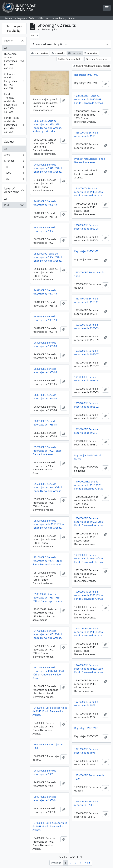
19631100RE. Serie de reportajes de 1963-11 (86, 300)
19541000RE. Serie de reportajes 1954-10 (86, 803)
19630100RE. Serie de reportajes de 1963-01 (86, 431)
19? (14, 167)
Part (14, 206)
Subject (9, 142)
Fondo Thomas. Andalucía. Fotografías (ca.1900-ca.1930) (14, 103)
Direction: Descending (97, 59)
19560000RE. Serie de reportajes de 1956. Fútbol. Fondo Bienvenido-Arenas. (89, 522)
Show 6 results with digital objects (91, 66)
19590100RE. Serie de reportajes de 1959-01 (45, 799)
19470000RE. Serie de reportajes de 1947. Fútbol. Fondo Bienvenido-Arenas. (47, 634)
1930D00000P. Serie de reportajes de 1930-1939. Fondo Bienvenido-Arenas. (89, 99)
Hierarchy (58, 53)
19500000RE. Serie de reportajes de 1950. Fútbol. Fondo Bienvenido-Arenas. (89, 595)
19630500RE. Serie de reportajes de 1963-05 (86, 379)
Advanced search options (50, 44)
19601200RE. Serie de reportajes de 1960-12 (45, 203)
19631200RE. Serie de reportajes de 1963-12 (45, 292)
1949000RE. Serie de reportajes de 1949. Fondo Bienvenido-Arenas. (50, 826)
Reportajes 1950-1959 (86, 251)
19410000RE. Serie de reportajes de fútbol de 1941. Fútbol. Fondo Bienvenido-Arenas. (49, 673)
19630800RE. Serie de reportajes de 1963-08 (45, 344)
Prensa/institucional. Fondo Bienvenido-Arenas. (90, 161)
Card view (75, 53)
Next (87, 863)
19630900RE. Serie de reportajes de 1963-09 (86, 326)
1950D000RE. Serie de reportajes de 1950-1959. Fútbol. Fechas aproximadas (48, 598)
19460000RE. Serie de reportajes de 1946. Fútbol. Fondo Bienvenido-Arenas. (89, 669)
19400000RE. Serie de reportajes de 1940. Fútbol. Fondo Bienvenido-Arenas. (47, 168)
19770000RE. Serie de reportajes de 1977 (86, 704)
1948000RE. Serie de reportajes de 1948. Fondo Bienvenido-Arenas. (50, 711)
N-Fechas (14, 161)
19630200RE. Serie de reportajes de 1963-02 (86, 405)
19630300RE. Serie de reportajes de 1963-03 (45, 423)
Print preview (40, 53)
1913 (14, 179)
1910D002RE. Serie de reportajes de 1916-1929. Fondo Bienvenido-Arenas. (89, 485)
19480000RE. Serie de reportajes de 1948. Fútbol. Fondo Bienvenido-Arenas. (89, 632)
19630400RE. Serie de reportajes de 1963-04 (45, 397)
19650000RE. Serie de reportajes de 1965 (44, 772)
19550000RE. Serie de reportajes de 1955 (86, 134)
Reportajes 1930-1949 (86, 75)
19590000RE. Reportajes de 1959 (89, 777)
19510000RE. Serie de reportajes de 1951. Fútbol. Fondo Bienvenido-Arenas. (47, 561)
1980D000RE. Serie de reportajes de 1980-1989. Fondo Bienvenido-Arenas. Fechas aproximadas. (47, 126)
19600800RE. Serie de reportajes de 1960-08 (86, 227)
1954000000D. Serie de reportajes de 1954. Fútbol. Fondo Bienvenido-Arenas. (47, 257)
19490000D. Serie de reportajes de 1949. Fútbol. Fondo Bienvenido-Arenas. (89, 192)
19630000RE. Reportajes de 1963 (89, 274)
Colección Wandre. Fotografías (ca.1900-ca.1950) (14, 81)
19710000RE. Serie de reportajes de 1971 (86, 751)
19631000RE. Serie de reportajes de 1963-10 (45, 318)
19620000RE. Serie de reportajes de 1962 (44, 229)
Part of (9, 41)
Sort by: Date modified (69, 59)
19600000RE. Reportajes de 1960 (48, 746)
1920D (14, 173)
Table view (91, 53)
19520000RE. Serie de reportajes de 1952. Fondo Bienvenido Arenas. (47, 451)
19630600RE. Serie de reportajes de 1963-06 (45, 371)
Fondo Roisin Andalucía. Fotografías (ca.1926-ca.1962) (14, 125)
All (6, 48)
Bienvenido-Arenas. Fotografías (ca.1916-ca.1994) (14, 61)
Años (14, 155)
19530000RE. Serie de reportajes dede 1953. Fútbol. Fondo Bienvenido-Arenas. (49, 524)
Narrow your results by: (14, 28)
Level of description (12, 190)
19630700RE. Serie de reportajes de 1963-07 (86, 353)
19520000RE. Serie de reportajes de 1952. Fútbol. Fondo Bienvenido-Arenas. (89, 559)
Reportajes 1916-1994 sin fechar (88, 457)
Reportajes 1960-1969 (86, 728)
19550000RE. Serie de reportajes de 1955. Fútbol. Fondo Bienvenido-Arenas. (47, 487)
